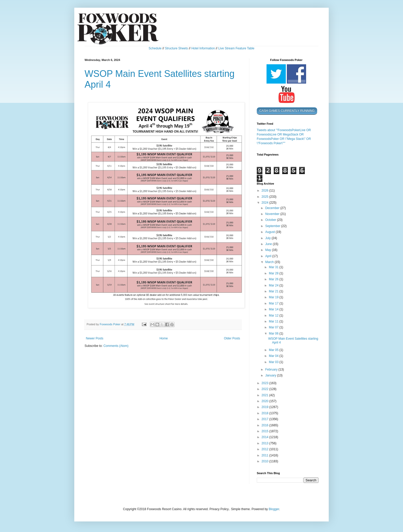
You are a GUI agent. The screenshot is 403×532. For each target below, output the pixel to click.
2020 (265, 401)
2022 (265, 389)
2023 (265, 383)
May (269, 250)
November (273, 214)
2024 (265, 203)
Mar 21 (274, 291)
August (271, 232)
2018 (265, 413)
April (269, 256)
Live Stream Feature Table (236, 48)
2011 (265, 455)
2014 (265, 437)
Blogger (274, 509)
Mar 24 (274, 285)
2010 (265, 461)
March (270, 262)
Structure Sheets (176, 48)
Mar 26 (274, 279)
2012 (265, 449)
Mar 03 (274, 362)
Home (164, 338)
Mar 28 (274, 273)
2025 (265, 197)
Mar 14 (274, 309)
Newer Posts (95, 338)
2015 (265, 431)
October (271, 220)
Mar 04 (274, 356)
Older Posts (232, 338)
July (268, 238)
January (271, 375)
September (273, 226)
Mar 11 (274, 321)
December (273, 208)
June (269, 244)
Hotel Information (203, 48)
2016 (265, 425)
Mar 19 (274, 297)
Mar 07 (274, 327)
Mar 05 (274, 350)
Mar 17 (274, 303)
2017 (265, 419)
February (272, 369)
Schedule (155, 48)
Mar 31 (274, 267)
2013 (265, 443)
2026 (265, 191)
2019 (265, 407)
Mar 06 (274, 333)
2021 (265, 395)
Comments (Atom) (116, 346)
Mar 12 (274, 315)
